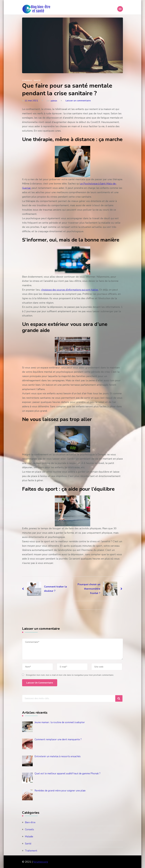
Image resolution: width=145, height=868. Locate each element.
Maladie (30, 836)
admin (54, 101)
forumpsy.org (41, 862)
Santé (37, 80)
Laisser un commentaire (78, 101)
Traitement (32, 851)
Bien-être (30, 822)
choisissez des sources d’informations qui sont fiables (72, 290)
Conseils (27, 80)
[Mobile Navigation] (120, 9)
